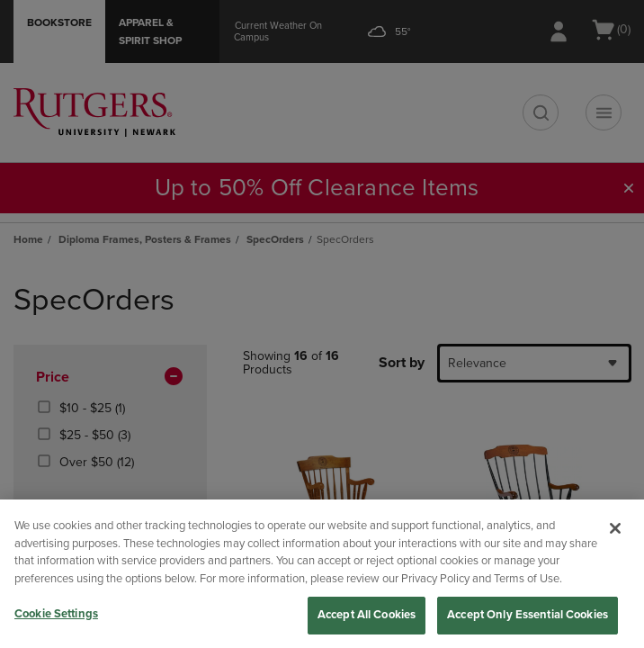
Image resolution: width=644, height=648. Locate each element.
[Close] (615, 528)
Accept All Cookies (367, 615)
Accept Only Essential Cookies (528, 615)
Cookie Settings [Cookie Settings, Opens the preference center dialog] (56, 614)
